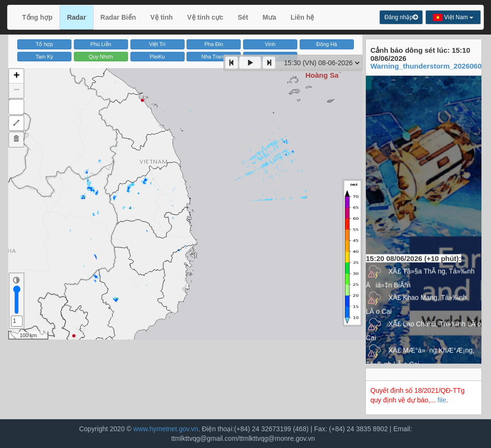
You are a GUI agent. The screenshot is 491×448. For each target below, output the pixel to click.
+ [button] (17, 76)
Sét (243, 17)
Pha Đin (214, 44)
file (442, 400)
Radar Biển (118, 17)
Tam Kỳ (44, 57)
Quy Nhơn (101, 57)
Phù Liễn (101, 44)
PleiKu (157, 57)
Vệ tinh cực (205, 17)
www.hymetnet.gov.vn (166, 429)
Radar (77, 17)
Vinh (270, 44)
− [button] (17, 91)
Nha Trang (214, 57)
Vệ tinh (161, 17)
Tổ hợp (45, 44)
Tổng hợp (37, 17)
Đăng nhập (401, 17)
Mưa (269, 17)
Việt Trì (158, 44)
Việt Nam (453, 18)
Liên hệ (302, 17)
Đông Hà (327, 44)
